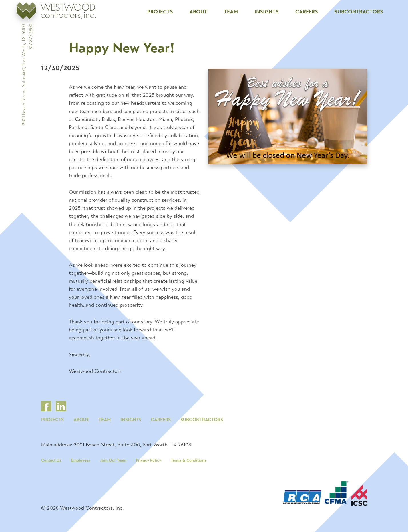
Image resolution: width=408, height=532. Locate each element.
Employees (81, 465)
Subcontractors (359, 12)
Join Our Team (113, 465)
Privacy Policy (148, 465)
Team (231, 12)
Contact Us (51, 465)
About (198, 12)
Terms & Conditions (189, 465)
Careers (307, 12)
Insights (267, 12)
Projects (160, 12)
